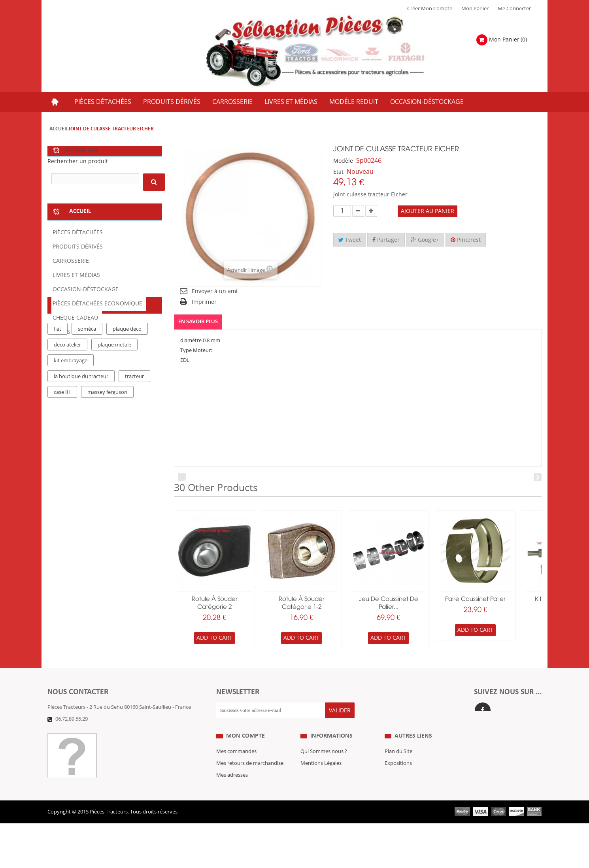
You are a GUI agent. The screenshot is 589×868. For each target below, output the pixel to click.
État (338, 172)
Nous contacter (403, 800)
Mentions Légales (321, 777)
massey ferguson (107, 457)
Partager (386, 240)
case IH (62, 457)
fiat (58, 394)
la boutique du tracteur (81, 441)
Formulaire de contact (81, 731)
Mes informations (237, 800)
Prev (182, 477)
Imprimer (204, 302)
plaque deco (127, 394)
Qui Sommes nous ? (324, 765)
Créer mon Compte (430, 9)
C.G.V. (307, 789)
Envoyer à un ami (215, 291)
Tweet (350, 240)
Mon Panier (475, 9)
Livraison (311, 800)
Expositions (398, 777)
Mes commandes (236, 765)
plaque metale (114, 410)
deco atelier (67, 410)
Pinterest (466, 240)
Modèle (343, 161)
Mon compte (245, 749)
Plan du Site (398, 765)
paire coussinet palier (475, 599)
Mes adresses (232, 789)
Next (538, 477)
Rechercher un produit (78, 161)
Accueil (59, 129)
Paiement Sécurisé (322, 812)
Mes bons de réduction (243, 812)
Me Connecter (514, 9)
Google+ (425, 240)
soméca (87, 394)
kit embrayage (71, 426)
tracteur (134, 441)
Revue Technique (405, 789)
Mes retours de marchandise (250, 777)
